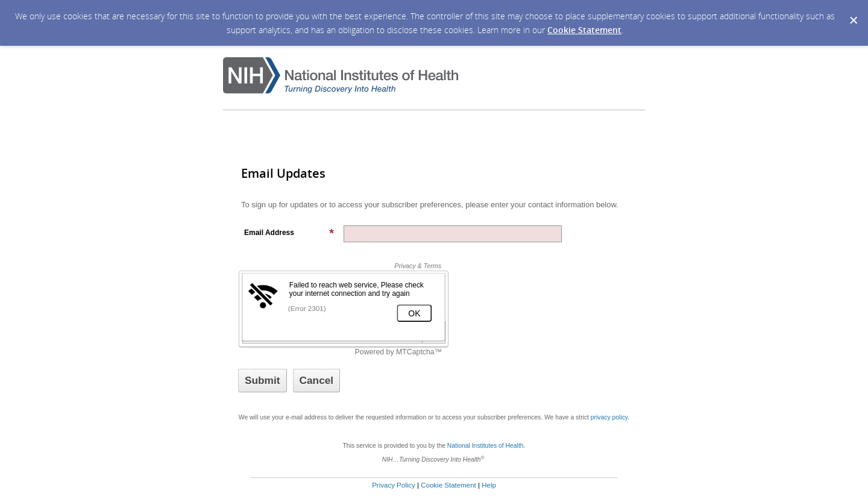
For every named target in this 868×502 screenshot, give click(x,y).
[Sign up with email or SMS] (263, 381)
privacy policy (609, 417)
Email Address (289, 233)
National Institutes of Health (486, 446)
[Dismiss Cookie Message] (853, 11)
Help (489, 485)
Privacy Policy (394, 485)
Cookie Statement (584, 30)
